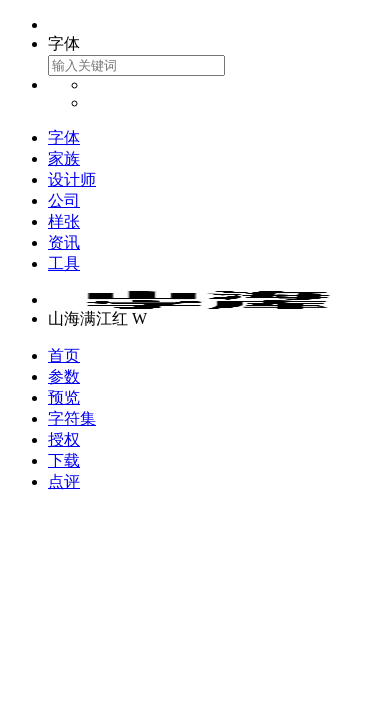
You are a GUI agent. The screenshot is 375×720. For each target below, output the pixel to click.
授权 (64, 439)
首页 (64, 355)
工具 (64, 263)
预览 (64, 397)
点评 (64, 481)
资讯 (64, 242)
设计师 (72, 179)
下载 (64, 460)
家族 (64, 158)
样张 (64, 221)
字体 (64, 137)
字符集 (72, 418)
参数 (64, 376)
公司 (64, 200)
